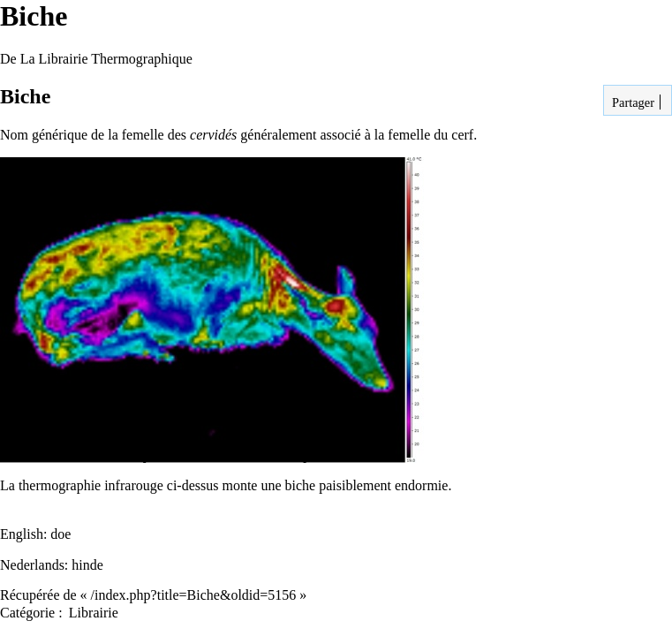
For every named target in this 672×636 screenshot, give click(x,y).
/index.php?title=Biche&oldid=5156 (194, 595)
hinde (87, 565)
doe (60, 534)
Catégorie (27, 613)
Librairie (94, 613)
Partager (631, 102)
